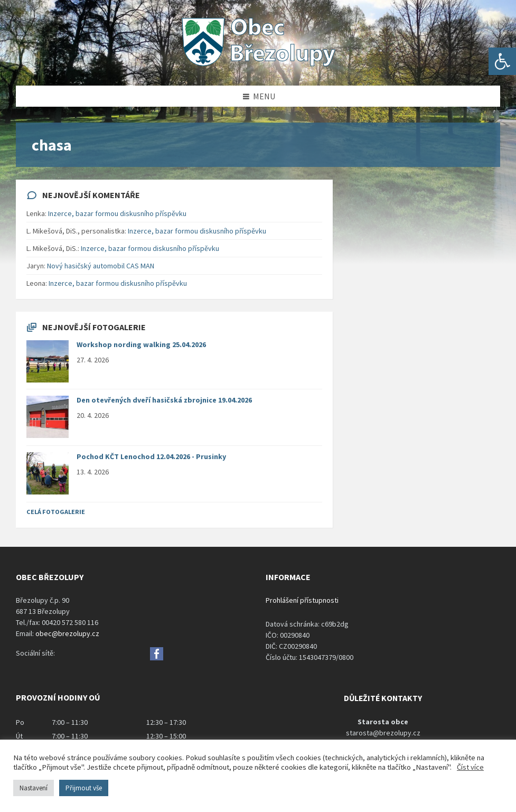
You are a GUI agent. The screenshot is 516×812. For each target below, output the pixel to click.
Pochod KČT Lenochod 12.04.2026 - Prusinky (151, 456)
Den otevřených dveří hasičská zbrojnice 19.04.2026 (164, 400)
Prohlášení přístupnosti (302, 600)
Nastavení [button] (34, 788)
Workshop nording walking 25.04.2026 (141, 344)
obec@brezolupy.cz (67, 633)
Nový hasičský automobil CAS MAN (101, 266)
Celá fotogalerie (56, 512)
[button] (502, 61)
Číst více (470, 767)
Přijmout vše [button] (84, 788)
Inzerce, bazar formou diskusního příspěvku (117, 213)
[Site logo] (258, 65)
